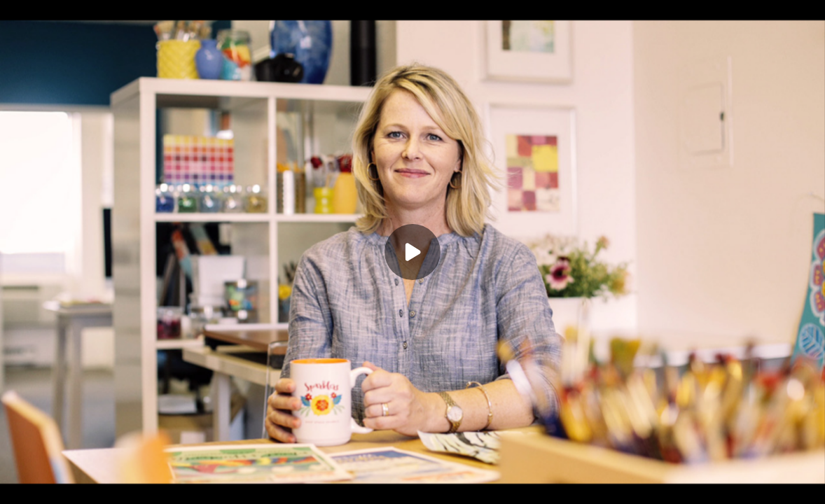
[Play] (412, 252)
